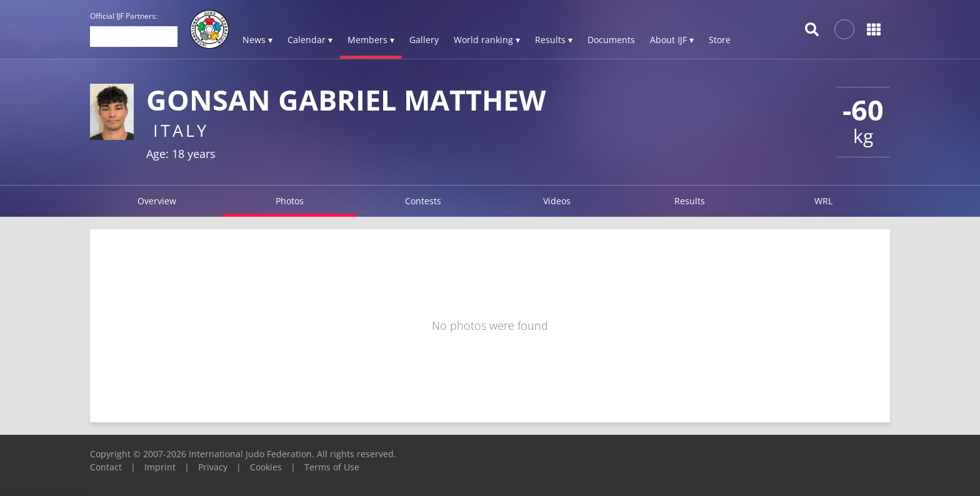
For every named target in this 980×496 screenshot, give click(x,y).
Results (690, 201)
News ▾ (257, 40)
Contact (106, 467)
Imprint (160, 467)
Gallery (424, 40)
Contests (423, 201)
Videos (557, 201)
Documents (611, 40)
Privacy (213, 467)
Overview (157, 201)
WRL (823, 201)
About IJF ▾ (672, 40)
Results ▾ (554, 40)
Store (720, 40)
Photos (290, 201)
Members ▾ (371, 40)
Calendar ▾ (310, 40)
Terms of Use (332, 467)
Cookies (266, 467)
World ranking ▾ (487, 40)
